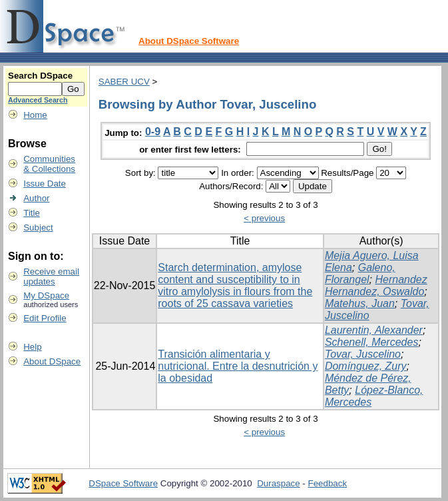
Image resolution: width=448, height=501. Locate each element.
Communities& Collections (49, 164)
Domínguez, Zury (366, 366)
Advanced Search (38, 100)
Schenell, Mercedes (372, 342)
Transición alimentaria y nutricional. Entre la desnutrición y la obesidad (238, 366)
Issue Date (45, 184)
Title (32, 213)
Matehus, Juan (360, 303)
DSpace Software (123, 483)
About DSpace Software (189, 41)
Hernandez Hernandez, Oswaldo (376, 285)
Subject (38, 228)
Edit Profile (45, 318)
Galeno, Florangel (360, 273)
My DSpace (46, 295)
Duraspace (278, 483)
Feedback (328, 483)
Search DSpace (40, 76)
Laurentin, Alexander (374, 330)
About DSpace (52, 361)
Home (35, 115)
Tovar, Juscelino (363, 354)
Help (32, 347)
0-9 (153, 132)
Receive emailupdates (51, 276)
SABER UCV (124, 82)
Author (36, 198)
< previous (264, 218)
